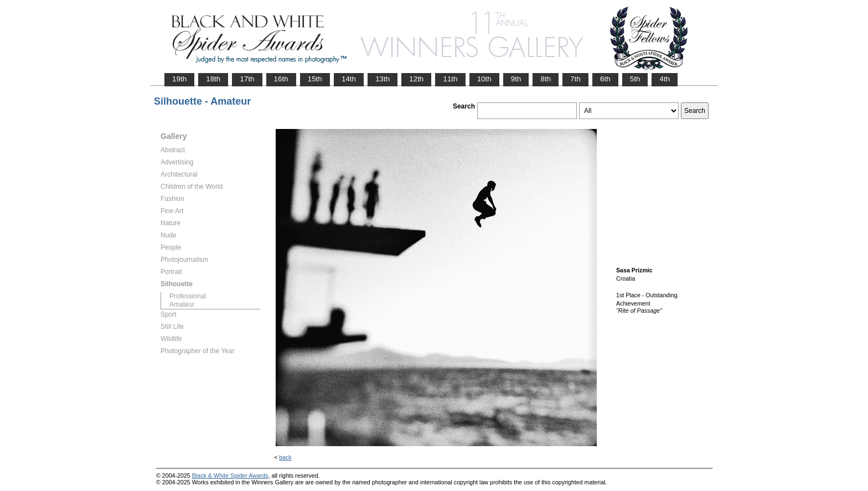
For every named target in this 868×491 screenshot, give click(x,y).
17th (247, 79)
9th (516, 79)
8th (546, 79)
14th (349, 79)
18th (213, 79)
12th (416, 79)
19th (179, 79)
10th (484, 79)
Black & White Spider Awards (230, 476)
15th (315, 79)
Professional (188, 296)
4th (665, 79)
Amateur (182, 304)
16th (281, 79)
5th (635, 79)
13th (383, 79)
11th (450, 79)
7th (575, 79)
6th (605, 79)
